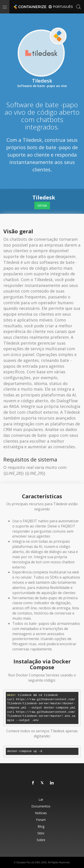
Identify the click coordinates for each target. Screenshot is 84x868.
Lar (41, 799)
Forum (41, 820)
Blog (41, 826)
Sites (41, 833)
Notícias (41, 813)
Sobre (41, 840)
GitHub (42, 205)
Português (60, 7)
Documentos (41, 806)
